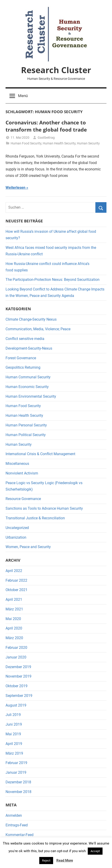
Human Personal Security (26, 425)
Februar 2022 (16, 580)
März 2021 (14, 609)
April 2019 (14, 744)
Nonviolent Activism (22, 473)
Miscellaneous (17, 464)
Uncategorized (17, 528)
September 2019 (19, 696)
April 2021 (14, 599)
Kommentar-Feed (20, 835)
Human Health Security (59, 143)
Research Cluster (56, 70)
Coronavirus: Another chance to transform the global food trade (46, 126)
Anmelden (14, 815)
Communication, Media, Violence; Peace (38, 329)
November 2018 (18, 792)
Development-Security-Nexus (29, 348)
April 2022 (14, 571)
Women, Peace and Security (28, 547)
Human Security (88, 143)
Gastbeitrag (46, 138)
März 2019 (14, 753)
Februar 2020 (16, 648)
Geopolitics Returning (23, 367)
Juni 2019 (14, 724)
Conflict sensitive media (25, 339)
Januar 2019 (16, 772)
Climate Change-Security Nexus (31, 319)
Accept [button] (95, 851)
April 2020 (14, 628)
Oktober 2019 (17, 686)
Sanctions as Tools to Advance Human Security (44, 508)
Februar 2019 (16, 763)
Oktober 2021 (17, 590)
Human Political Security (26, 435)
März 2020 (14, 638)
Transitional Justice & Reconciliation (35, 518)
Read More (65, 860)
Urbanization (16, 537)
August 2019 (16, 705)
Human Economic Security (27, 387)
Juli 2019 (13, 715)
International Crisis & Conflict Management (40, 454)
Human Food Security (26, 143)
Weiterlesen (15, 188)
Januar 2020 (16, 657)
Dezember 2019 (18, 667)
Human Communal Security (28, 377)
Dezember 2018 (18, 782)
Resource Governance (23, 499)
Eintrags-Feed (17, 825)
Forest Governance (21, 358)
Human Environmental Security (31, 396)
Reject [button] (46, 861)
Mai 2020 (13, 619)
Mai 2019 (13, 734)
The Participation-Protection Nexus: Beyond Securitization (53, 280)
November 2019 (18, 676)
